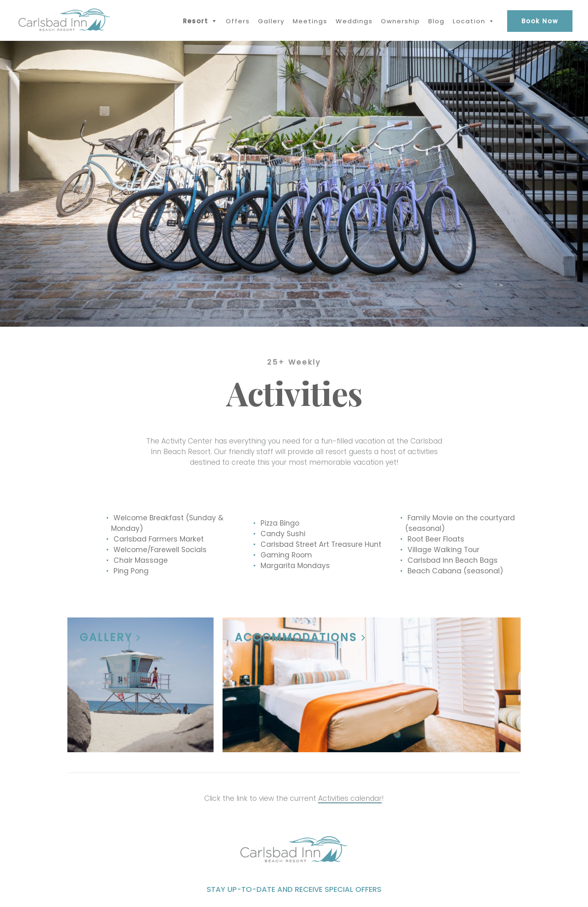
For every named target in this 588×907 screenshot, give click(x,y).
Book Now (540, 21)
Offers (238, 21)
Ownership (401, 21)
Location (469, 21)
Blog (437, 21)
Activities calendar (350, 798)
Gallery (271, 21)
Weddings (354, 21)
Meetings (310, 21)
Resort (196, 21)
